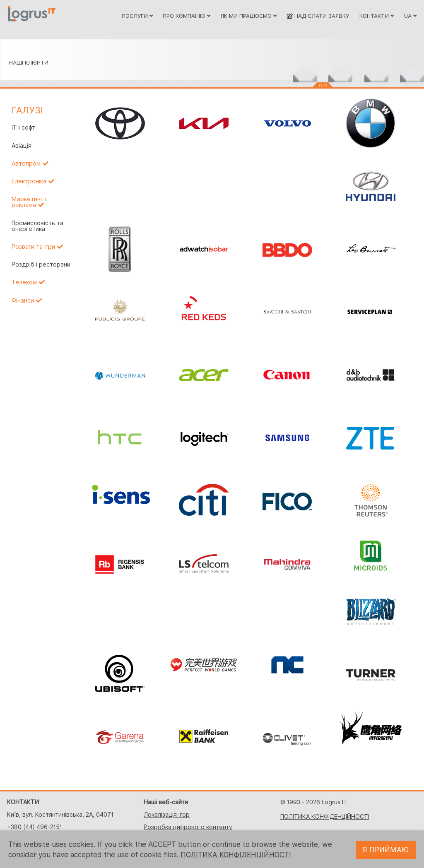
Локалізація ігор (167, 815)
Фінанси (23, 301)
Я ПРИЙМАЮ (386, 850)
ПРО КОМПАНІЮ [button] (187, 16)
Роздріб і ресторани (41, 264)
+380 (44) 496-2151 (35, 827)
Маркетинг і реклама (29, 202)
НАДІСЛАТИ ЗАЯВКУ (318, 16)
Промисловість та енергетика (37, 226)
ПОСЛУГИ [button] (137, 16)
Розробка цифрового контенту (188, 827)
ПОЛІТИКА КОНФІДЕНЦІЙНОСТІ (325, 817)
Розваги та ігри (33, 247)
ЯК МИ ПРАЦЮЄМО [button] (249, 16)
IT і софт (23, 127)
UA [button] (410, 16)
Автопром (26, 164)
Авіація (22, 146)
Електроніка (29, 181)
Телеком (24, 282)
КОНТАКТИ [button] (377, 16)
